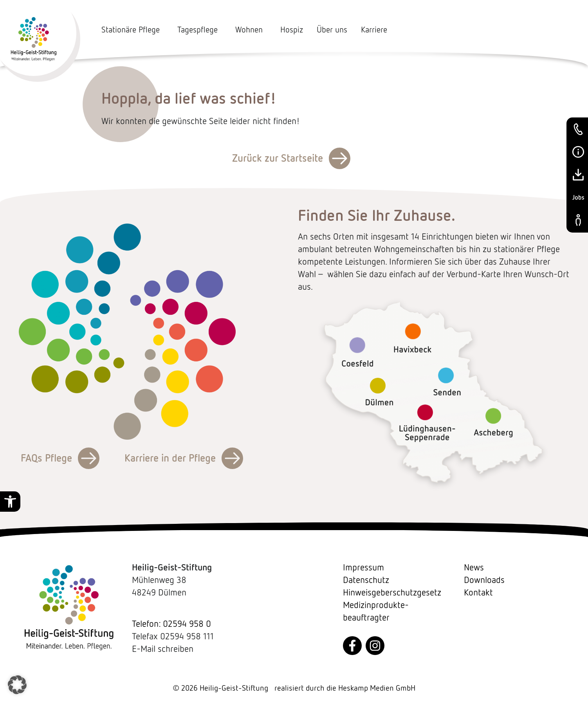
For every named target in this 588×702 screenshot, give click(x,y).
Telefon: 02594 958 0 (171, 624)
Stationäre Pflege (133, 30)
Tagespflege (199, 30)
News (474, 567)
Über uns (332, 30)
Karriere (374, 30)
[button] (10, 502)
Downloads (484, 580)
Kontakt (478, 592)
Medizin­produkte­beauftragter (376, 611)
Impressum (363, 567)
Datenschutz (366, 580)
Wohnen (251, 30)
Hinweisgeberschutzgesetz (392, 592)
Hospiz (292, 30)
